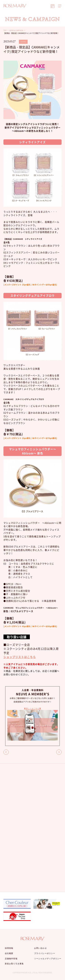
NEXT (59, 752)
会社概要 (9, 953)
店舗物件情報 (11, 959)
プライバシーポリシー (45, 953)
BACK (6, 752)
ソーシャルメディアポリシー (48, 959)
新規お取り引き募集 (14, 964)
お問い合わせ (40, 948)
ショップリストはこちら (20, 657)
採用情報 (9, 948)
